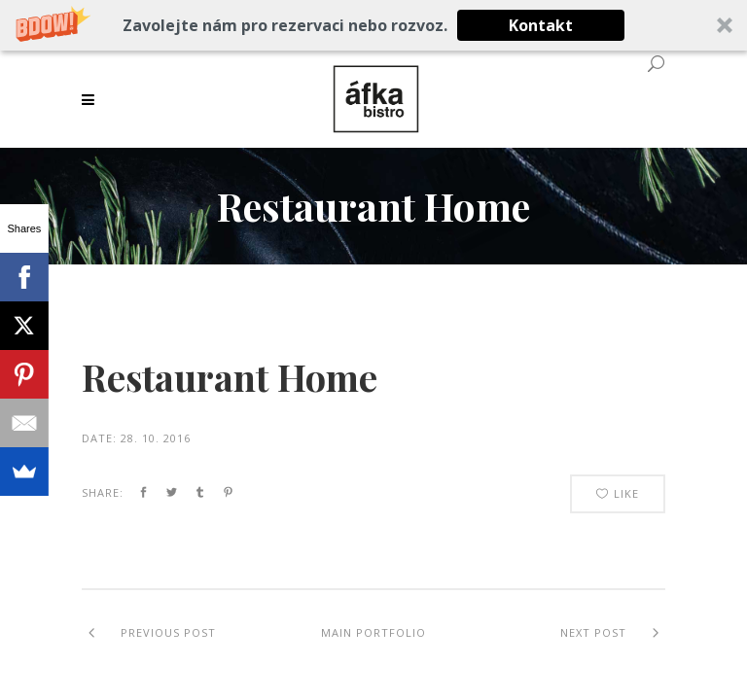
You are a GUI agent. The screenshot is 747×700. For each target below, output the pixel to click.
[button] (373, 25)
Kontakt (541, 25)
